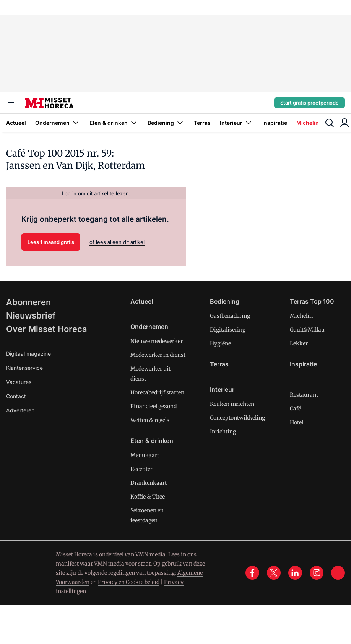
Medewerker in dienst (158, 355)
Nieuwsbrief (31, 315)
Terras (202, 123)
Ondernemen (58, 123)
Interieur (236, 123)
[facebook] (252, 573)
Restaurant (304, 395)
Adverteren (20, 410)
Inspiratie (275, 123)
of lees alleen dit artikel (117, 242)
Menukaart (145, 455)
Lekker (299, 343)
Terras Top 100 (312, 301)
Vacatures (19, 382)
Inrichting (223, 432)
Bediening (166, 123)
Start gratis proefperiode (310, 103)
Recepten (142, 469)
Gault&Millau (307, 330)
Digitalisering (228, 330)
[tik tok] (338, 573)
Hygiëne (220, 343)
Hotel (297, 422)
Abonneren (28, 302)
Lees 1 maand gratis (51, 242)
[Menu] (12, 103)
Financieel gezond (154, 406)
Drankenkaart (149, 483)
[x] (274, 573)
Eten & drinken (114, 123)
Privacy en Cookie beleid (129, 582)
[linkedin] (295, 573)
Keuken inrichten (232, 404)
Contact (16, 396)
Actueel (16, 123)
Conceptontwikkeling (237, 418)
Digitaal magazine (28, 354)
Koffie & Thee (148, 497)
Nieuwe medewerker (157, 341)
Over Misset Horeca (47, 329)
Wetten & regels (150, 420)
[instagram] (317, 573)
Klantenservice (24, 368)
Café (295, 409)
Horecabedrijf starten (157, 392)
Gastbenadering (230, 316)
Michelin (308, 123)
